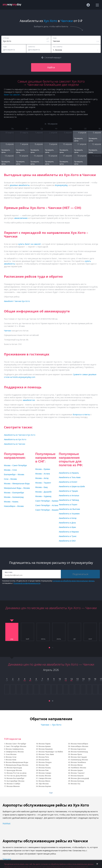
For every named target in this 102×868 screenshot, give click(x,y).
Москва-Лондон (45, 762)
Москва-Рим (44, 770)
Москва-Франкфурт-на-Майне (51, 752)
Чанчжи (7, 859)
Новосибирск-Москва (79, 746)
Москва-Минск (44, 781)
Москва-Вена (44, 760)
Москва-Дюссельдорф (80, 778)
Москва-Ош (76, 784)
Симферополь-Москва (15, 752)
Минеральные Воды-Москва (17, 765)
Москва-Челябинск (78, 762)
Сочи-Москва (11, 754)
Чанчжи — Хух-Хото (51, 725)
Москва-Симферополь (15, 749)
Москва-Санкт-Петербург (16, 744)
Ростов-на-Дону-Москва (17, 776)
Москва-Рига (44, 757)
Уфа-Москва (44, 784)
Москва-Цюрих (77, 770)
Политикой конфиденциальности (27, 583)
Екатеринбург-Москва (15, 781)
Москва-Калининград (79, 752)
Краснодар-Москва (14, 770)
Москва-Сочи (11, 757)
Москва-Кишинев (46, 749)
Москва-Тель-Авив (46, 754)
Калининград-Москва (79, 760)
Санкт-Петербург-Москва (16, 746)
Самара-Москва (45, 778)
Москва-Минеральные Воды (17, 762)
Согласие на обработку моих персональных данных (73, 581)
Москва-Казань (45, 768)
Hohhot (7, 824)
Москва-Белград (77, 781)
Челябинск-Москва (78, 768)
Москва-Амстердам (79, 757)
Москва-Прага (76, 754)
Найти (51, 67)
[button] (49, 648)
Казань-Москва (45, 776)
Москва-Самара (45, 773)
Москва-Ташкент (78, 773)
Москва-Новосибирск (79, 744)
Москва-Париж (45, 744)
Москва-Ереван (45, 746)
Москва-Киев (11, 760)
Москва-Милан (77, 765)
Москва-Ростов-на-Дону (17, 773)
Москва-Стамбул (13, 784)
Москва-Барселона (78, 749)
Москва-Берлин (45, 786)
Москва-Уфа (44, 765)
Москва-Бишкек (77, 776)
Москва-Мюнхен (13, 786)
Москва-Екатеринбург (15, 778)
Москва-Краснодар (14, 768)
